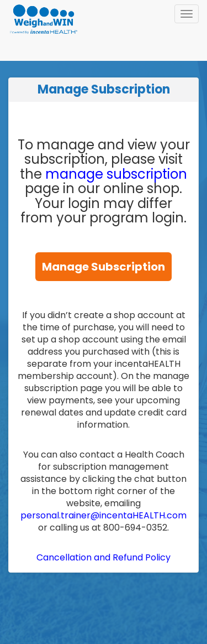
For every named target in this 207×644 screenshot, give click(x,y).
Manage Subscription (104, 267)
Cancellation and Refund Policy (104, 557)
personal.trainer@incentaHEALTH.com (104, 515)
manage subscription (116, 174)
